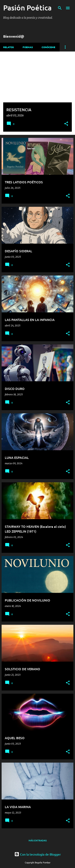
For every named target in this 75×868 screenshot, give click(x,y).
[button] (66, 124)
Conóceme (48, 47)
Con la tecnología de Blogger (38, 854)
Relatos (8, 47)
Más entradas (38, 840)
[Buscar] (60, 8)
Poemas (28, 47)
